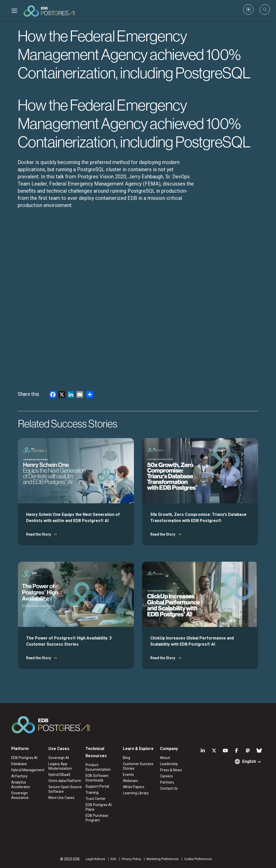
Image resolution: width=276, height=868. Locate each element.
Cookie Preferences (198, 859)
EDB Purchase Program (97, 818)
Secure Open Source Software (65, 789)
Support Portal (97, 786)
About (165, 758)
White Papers (134, 787)
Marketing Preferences (163, 859)
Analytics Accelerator (21, 785)
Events (128, 775)
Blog (126, 758)
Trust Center (96, 799)
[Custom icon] (248, 9)
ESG (113, 859)
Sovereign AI (59, 758)
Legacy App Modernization (60, 766)
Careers (166, 776)
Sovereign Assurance (20, 795)
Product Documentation (98, 767)
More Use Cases (61, 798)
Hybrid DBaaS (59, 775)
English (249, 761)
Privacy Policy (131, 859)
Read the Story (39, 534)
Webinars (130, 781)
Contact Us (169, 788)
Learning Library (136, 793)
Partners (167, 782)
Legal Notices (95, 859)
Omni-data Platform (65, 781)
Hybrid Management (28, 770)
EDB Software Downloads (97, 778)
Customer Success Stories (138, 766)
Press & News (171, 770)
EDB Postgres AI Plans (99, 807)
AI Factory (19, 776)
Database (19, 764)
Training (92, 793)
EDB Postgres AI (24, 758)
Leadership (169, 764)
